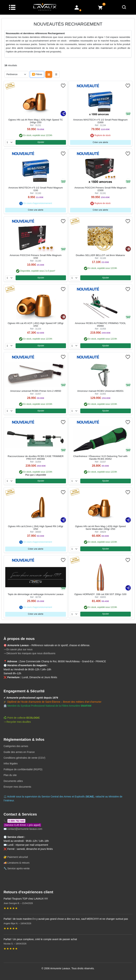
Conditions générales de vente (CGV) (24, 758)
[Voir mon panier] (100, 7)
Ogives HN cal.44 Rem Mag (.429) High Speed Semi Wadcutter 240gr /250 (100, 528)
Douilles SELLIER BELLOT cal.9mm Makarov (100, 255)
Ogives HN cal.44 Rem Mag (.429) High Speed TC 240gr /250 (36, 121)
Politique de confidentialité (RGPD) (23, 769)
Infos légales (11, 763)
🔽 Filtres (37, 74)
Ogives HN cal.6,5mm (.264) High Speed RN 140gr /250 (36, 528)
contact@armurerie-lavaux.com (25, 829)
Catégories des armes (16, 746)
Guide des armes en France (19, 752)
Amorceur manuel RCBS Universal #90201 (100, 391)
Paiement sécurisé (18, 857)
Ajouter (41, 142)
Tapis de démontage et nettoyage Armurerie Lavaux (36, 594)
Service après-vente (19, 868)
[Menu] (12, 7)
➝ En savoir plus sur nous (18, 649)
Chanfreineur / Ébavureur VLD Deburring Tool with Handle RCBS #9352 (100, 458)
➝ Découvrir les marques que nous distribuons (29, 653)
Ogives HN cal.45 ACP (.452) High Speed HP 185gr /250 (36, 325)
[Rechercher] (124, 7)
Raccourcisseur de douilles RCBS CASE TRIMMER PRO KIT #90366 (36, 458)
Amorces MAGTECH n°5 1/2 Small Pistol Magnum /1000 (100, 121)
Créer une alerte (100, 142)
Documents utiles (13, 781)
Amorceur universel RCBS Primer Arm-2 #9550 (36, 391)
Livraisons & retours (18, 863)
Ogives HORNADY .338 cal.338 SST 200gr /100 (100, 594)
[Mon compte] (77, 7)
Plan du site (10, 775)
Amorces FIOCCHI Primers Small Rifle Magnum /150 (36, 257)
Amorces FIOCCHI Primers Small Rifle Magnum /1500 (100, 189)
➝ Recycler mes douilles (17, 722)
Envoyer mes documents (17, 787)
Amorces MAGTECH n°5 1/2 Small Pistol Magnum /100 (36, 189)
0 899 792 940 (16, 821)
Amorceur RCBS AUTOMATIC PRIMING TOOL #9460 (100, 325)
